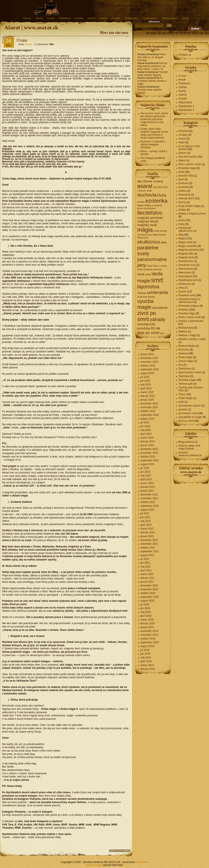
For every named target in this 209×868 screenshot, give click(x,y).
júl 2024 (145, 423)
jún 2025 (145, 381)
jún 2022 (145, 517)
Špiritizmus (185, 369)
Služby (91, 18)
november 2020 (149, 589)
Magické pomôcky (189, 250)
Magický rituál (186, 257)
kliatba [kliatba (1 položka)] (140, 205)
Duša (181, 172)
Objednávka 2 (150, 18)
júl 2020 (145, 605)
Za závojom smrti (188, 413)
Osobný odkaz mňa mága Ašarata (189, 447)
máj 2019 (146, 658)
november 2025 (149, 362)
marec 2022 (147, 529)
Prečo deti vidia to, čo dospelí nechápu (152, 57)
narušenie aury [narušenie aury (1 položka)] (145, 235)
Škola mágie (185, 357)
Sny (181, 365)
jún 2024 (145, 426)
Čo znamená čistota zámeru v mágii (152, 81)
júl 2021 (145, 559)
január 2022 (147, 536)
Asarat (28, 44)
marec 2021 (147, 574)
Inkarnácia (184, 195)
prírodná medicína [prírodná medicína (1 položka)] (152, 269)
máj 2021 (146, 567)
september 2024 (150, 415)
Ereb (181, 179)
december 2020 (149, 586)
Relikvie (183, 332)
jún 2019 (145, 654)
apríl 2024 (146, 434)
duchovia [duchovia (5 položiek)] (147, 195)
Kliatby (182, 210)
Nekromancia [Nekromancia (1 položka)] (159, 235)
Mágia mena (185, 242)
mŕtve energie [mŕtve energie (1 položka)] (160, 231)
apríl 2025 (146, 388)
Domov (27, 18)
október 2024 (148, 411)
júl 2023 (145, 468)
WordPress (142, 862)
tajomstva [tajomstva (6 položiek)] (148, 287)
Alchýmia (184, 131)
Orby (181, 288)
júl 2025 (145, 377)
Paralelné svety (187, 295)
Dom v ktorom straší (190, 164)
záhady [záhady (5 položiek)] (157, 319)
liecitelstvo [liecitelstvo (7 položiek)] (150, 213)
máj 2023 (146, 476)
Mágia (182, 238)
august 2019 (147, 646)
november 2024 (149, 407)
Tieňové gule (186, 384)
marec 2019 (147, 665)
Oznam (183, 292)
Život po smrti (186, 421)
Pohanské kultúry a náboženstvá (189, 301)
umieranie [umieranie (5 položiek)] (158, 292)
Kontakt (116, 18)
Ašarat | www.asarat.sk (31, 27)
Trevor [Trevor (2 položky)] (142, 293)
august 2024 (147, 419)
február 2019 (148, 669)
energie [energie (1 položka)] (141, 202)
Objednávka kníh (188, 280)
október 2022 (148, 502)
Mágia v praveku (188, 246)
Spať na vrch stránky (120, 851)
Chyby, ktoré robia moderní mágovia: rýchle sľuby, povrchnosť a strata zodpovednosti (154, 133)
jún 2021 (145, 563)
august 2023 (147, 464)
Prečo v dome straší (190, 317)
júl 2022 (145, 514)
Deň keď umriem (188, 157)
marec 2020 (147, 620)
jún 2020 (145, 608)
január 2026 (147, 354)
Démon (183, 153)
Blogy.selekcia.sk (188, 442)
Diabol (182, 160)
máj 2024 (146, 430)
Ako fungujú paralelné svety (153, 159)
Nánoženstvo (186, 261)
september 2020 (150, 597)
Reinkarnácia (186, 328)
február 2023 (148, 487)
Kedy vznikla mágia (189, 206)
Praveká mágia (187, 313)
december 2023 (149, 449)
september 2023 (150, 460)
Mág (181, 235)
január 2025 (147, 400)
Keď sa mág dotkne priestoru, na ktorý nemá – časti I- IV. (152, 66)
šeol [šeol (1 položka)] (162, 333)
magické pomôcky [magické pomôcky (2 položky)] (150, 218)
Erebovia (183, 183)
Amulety (183, 135)
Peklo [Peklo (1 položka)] (149, 266)
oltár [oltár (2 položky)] (164, 242)
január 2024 (147, 445)
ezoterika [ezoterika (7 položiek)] (157, 201)
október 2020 (148, 593)
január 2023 (147, 491)
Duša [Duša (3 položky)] (162, 195)
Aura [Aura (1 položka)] (155, 187)
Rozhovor (184, 350)
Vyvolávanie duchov (190, 406)
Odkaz (186, 18)
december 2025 (149, 358)
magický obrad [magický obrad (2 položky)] (148, 221)
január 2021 (147, 582)
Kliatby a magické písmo (192, 214)
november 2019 (149, 635)
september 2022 (150, 506)
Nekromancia (186, 269)
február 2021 (148, 578)
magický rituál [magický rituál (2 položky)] (147, 225)
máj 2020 (146, 612)
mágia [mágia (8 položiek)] (145, 230)
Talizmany (184, 376)
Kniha (182, 220)
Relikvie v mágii (187, 335)
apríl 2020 (146, 616)
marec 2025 (147, 392)
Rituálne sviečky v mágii (192, 339)
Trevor (182, 394)
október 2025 (148, 366)
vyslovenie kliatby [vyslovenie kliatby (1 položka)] (146, 297)
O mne (51, 18)
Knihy (182, 224)
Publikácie (65, 18)
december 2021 (149, 540)
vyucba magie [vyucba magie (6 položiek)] (145, 304)
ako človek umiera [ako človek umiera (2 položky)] (150, 181)
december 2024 (149, 404)
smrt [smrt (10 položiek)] (157, 280)
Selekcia (183, 353)
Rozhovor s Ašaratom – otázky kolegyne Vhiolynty (154, 144)
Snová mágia (186, 361)
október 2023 (148, 457)
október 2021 (148, 548)
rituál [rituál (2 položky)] (141, 274)
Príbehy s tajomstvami (191, 321)
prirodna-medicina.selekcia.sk (190, 454)
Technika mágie (187, 380)
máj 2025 (146, 385)
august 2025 (147, 373)
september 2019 (150, 642)
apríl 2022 (146, 525)
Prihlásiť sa (185, 55)
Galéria (103, 18)
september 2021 (150, 551)
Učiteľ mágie (185, 398)
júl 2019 (145, 650)
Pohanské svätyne (189, 306)
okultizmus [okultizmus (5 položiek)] (149, 242)
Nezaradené (185, 276)
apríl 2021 (146, 570)
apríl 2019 (146, 661)
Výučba (79, 18)
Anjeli (181, 142)
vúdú (181, 402)
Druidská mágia (187, 168)
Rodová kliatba (187, 346)
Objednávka (131, 18)
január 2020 (147, 627)
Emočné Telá (186, 176)
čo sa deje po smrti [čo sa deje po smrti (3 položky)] (149, 330)
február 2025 (148, 396)
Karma (182, 202)
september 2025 (150, 369)
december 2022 (149, 495)
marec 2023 (147, 483)
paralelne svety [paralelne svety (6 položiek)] (148, 251)
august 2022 (147, 510)
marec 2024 (147, 438)
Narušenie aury (187, 265)
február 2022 (148, 532)
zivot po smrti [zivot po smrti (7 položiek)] (147, 316)
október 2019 (148, 639)
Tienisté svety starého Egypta (152, 74)
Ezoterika (184, 187)
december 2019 (149, 631)
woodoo (183, 409)
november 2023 (149, 453)
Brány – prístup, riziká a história (154, 153)
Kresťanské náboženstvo (186, 229)
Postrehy (183, 310)
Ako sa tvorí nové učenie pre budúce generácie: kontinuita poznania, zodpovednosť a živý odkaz (154, 119)
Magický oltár (186, 254)
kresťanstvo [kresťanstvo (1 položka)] (150, 208)
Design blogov (94, 865)
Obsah (39, 18)
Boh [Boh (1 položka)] (161, 187)
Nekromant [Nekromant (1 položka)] (143, 238)
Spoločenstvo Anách (190, 372)
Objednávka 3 (170, 18)
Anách (182, 139)
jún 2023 (145, 472)
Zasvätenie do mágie (190, 417)
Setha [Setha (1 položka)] (148, 274)
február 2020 (148, 623)
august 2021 (147, 555)
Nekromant (185, 273)
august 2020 (147, 601)
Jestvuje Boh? (186, 198)
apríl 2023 (146, 479)
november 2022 (149, 498)
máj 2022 (146, 521)
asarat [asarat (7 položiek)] (145, 186)
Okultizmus (185, 284)
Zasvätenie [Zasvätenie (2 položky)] (160, 308)
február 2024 (148, 441)
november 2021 (149, 544)
